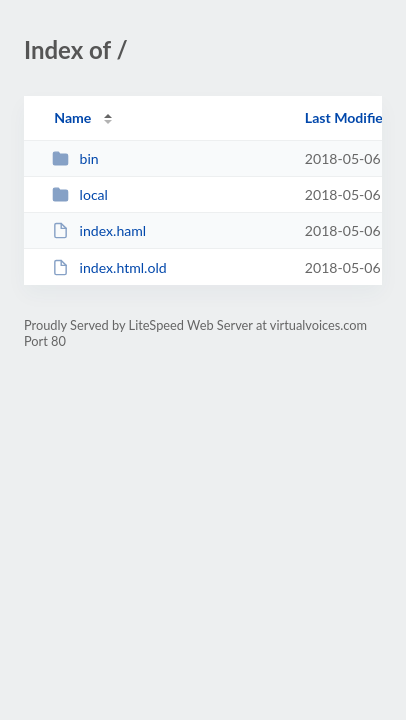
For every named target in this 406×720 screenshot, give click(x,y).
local (80, 194)
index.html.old (109, 267)
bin (75, 158)
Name (72, 117)
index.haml (99, 230)
